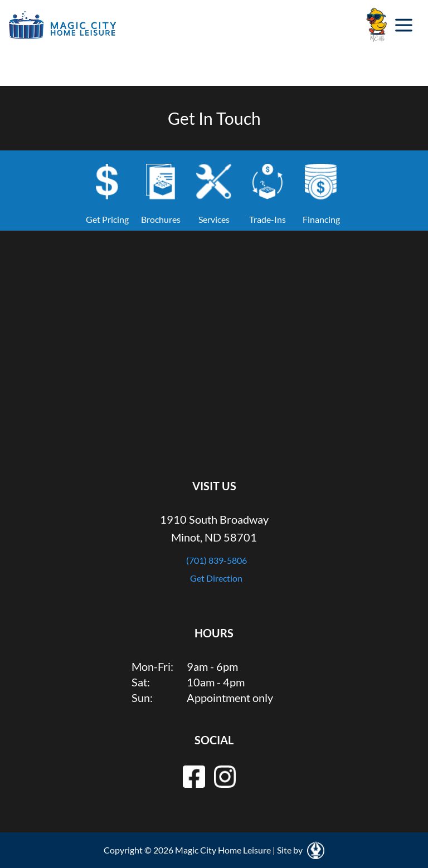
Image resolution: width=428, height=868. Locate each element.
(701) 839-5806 (217, 560)
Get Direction (216, 578)
